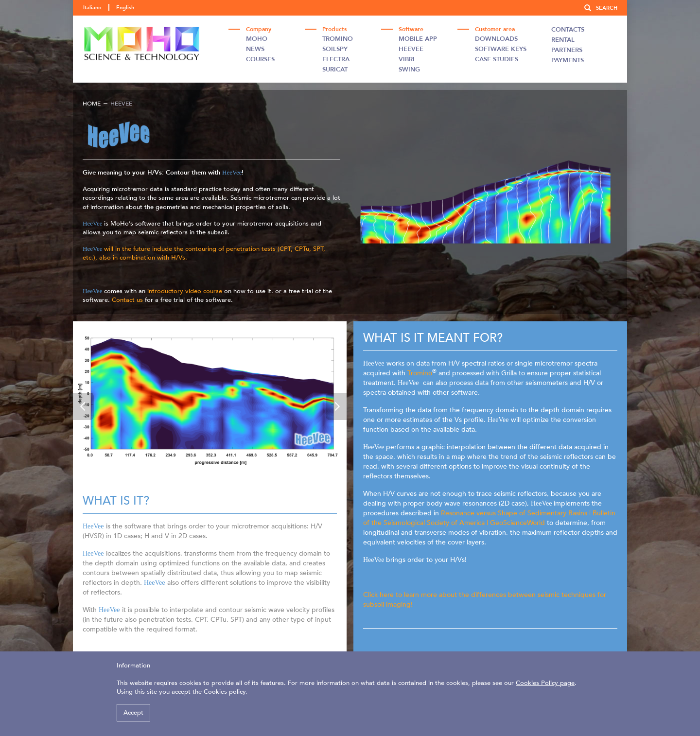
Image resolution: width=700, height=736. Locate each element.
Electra (336, 59)
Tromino (338, 39)
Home (92, 104)
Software (411, 29)
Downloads (496, 39)
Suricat (335, 70)
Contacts (568, 30)
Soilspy (335, 49)
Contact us (128, 300)
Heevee (411, 49)
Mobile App (418, 39)
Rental (563, 40)
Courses (260, 59)
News (255, 49)
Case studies (497, 59)
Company (259, 29)
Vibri (407, 59)
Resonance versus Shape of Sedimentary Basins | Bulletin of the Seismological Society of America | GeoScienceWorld (489, 518)
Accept (133, 713)
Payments (568, 60)
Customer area (495, 29)
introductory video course (184, 291)
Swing (409, 70)
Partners (567, 50)
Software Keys (501, 49)
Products (334, 29)
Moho (257, 39)
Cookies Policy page (545, 683)
